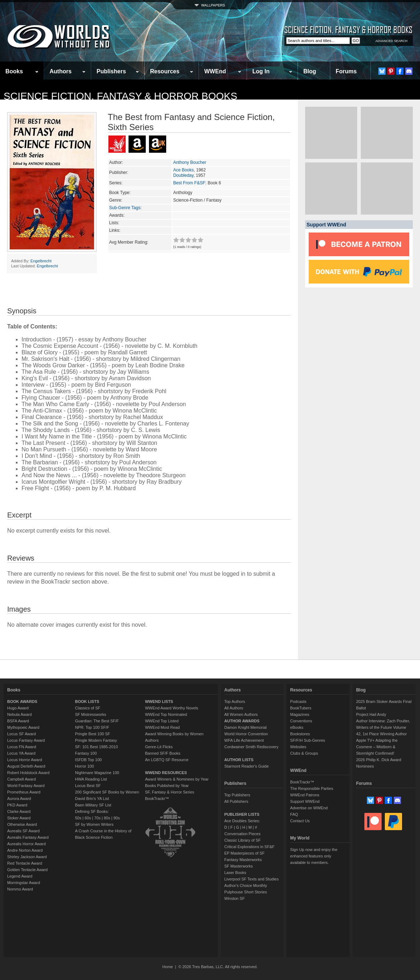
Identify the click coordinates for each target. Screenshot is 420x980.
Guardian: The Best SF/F (97, 721)
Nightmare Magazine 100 (97, 773)
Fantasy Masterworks (243, 860)
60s (88, 818)
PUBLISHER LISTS (242, 814)
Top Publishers (237, 795)
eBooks (297, 727)
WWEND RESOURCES (166, 773)
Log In (261, 71)
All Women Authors (241, 714)
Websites (298, 747)
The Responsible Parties (312, 788)
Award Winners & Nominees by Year (177, 779)
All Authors (234, 708)
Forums (346, 71)
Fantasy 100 (86, 753)
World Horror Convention (246, 734)
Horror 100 (85, 766)
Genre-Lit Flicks (159, 747)
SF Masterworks (239, 866)
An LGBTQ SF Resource (167, 760)
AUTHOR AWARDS (242, 721)
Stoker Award (19, 818)
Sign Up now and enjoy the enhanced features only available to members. (314, 856)
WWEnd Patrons (305, 795)
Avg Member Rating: (129, 242)
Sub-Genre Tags (125, 208)
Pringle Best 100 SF (93, 734)
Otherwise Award (22, 824)
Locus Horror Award (25, 760)
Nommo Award (20, 889)
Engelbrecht (41, 261)
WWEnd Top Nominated (166, 714)
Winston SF (235, 898)
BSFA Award (18, 721)
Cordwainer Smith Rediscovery (251, 747)
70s (97, 818)
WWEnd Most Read (162, 727)
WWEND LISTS (159, 701)
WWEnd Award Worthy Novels (172, 708)
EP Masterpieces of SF (244, 853)
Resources (165, 71)
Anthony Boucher (190, 162)
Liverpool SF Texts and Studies (251, 879)
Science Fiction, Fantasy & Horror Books (120, 96)
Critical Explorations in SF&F (249, 847)
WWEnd (215, 71)
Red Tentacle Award (25, 863)
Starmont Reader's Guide (247, 766)
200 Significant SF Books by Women (107, 792)
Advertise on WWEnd (309, 808)
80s (107, 818)
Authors (60, 71)
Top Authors (235, 701)
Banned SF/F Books (163, 753)
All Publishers (236, 801)
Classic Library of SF (242, 840)
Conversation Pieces (242, 834)
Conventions (301, 721)
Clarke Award (19, 811)
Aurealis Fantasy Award (28, 837)
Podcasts (298, 701)
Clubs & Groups (304, 753)
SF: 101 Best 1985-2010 (96, 747)
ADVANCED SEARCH (391, 41)
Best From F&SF (189, 183)
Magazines (300, 714)
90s (117, 818)
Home (167, 967)
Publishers (111, 71)
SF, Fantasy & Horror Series (170, 792)
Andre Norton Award (25, 850)
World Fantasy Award (26, 786)
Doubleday (183, 175)
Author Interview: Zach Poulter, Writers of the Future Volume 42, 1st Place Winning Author (383, 727)
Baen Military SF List (93, 805)
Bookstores (300, 734)
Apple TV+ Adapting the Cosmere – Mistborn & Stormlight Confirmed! (377, 747)
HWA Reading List (91, 779)
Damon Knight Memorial (246, 727)
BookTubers (301, 708)
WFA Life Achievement (244, 740)
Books (14, 71)
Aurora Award (19, 799)
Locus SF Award (22, 734)
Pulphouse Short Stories (246, 892)
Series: (116, 183)
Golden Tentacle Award (27, 870)
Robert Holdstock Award (28, 773)
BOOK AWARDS (22, 701)
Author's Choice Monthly (246, 885)
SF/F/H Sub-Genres (307, 740)
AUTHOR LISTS (239, 760)
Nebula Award (19, 714)
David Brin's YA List (92, 799)
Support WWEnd (305, 801)
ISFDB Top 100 (88, 760)
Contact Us (300, 821)
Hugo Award (18, 708)
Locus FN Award (22, 747)
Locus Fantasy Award (26, 740)
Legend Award (20, 876)
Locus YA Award (21, 753)
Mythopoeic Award (23, 727)
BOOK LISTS (87, 701)
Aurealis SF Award (23, 831)
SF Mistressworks (91, 714)
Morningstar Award (24, 883)
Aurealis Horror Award (26, 844)
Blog (310, 71)
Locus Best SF (88, 786)
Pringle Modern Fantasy (96, 740)
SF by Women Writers (94, 824)
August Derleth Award (26, 766)
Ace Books (183, 170)
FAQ (294, 814)
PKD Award (17, 805)
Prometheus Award (24, 792)
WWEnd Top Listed (162, 721)
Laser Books (235, 873)
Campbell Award (22, 779)
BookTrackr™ (157, 799)
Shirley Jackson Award (27, 857)
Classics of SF (88, 708)
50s (78, 818)
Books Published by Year (167, 786)
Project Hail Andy (371, 714)
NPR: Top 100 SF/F (92, 727)
